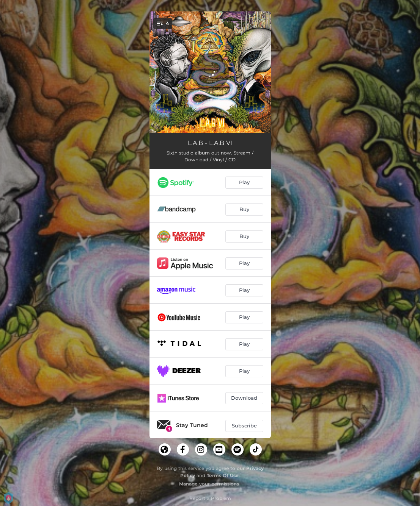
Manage (188, 484)
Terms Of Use (223, 475)
